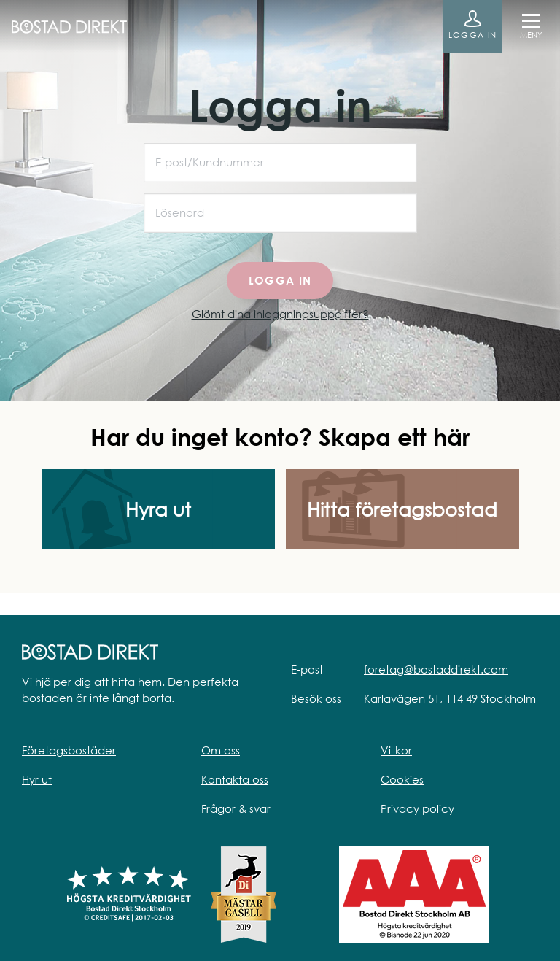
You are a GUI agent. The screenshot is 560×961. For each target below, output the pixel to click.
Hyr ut (37, 780)
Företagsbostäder (69, 750)
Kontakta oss (235, 780)
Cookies (402, 780)
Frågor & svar (236, 809)
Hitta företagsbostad (402, 510)
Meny (531, 35)
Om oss (221, 750)
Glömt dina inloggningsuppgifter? (280, 314)
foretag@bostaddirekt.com (436, 669)
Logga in (472, 35)
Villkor (396, 750)
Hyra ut (158, 510)
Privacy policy (417, 809)
